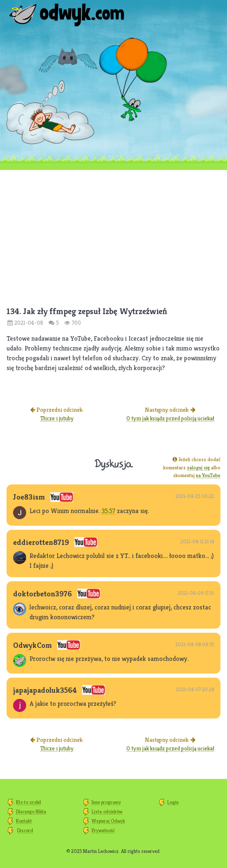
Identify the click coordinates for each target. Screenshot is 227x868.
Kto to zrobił (28, 802)
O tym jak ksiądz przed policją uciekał (170, 418)
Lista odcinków (107, 811)
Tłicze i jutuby (57, 418)
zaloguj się (198, 467)
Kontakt (24, 821)
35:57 (108, 511)
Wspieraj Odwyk (108, 821)
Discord (25, 830)
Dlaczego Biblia (31, 811)
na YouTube (208, 475)
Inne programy (106, 802)
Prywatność (103, 830)
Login (173, 802)
